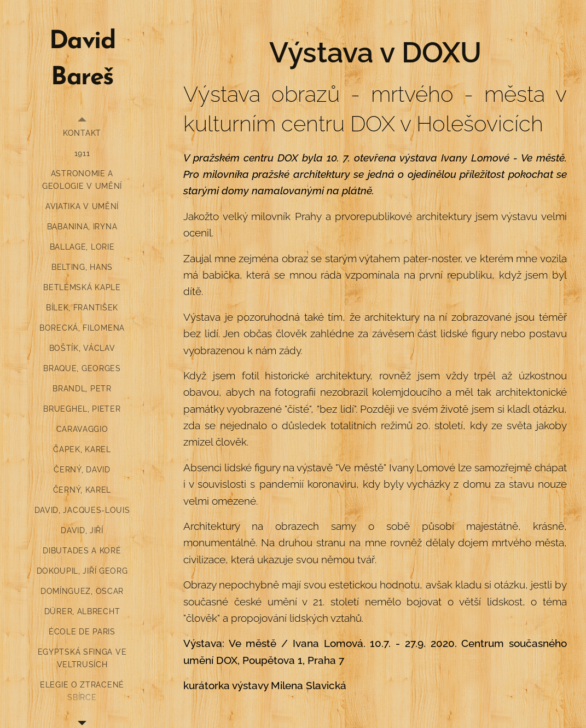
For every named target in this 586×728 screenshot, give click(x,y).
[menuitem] (82, 133)
